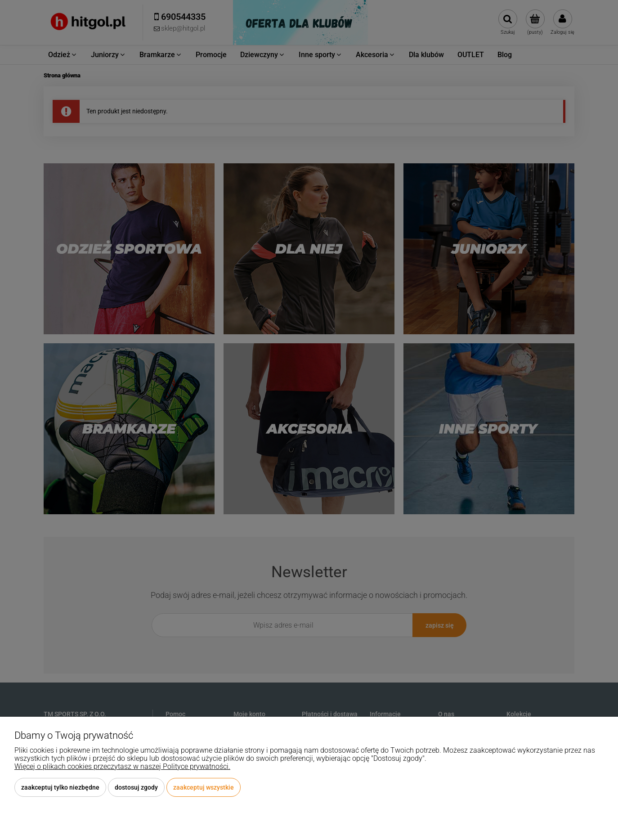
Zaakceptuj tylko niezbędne (60, 787)
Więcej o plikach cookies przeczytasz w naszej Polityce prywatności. (122, 766)
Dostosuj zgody (136, 787)
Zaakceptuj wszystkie (204, 787)
